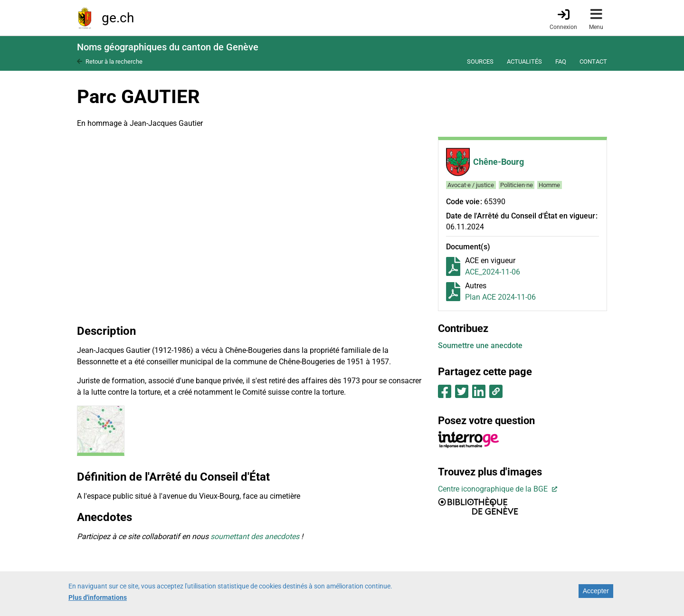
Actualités (524, 62)
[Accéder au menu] (596, 18)
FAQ (561, 62)
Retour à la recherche (114, 62)
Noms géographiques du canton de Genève (168, 47)
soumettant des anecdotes (255, 536)
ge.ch (118, 18)
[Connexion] (563, 19)
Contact (593, 62)
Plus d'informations (98, 597)
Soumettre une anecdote (480, 346)
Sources (480, 62)
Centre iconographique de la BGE (494, 489)
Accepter (596, 591)
